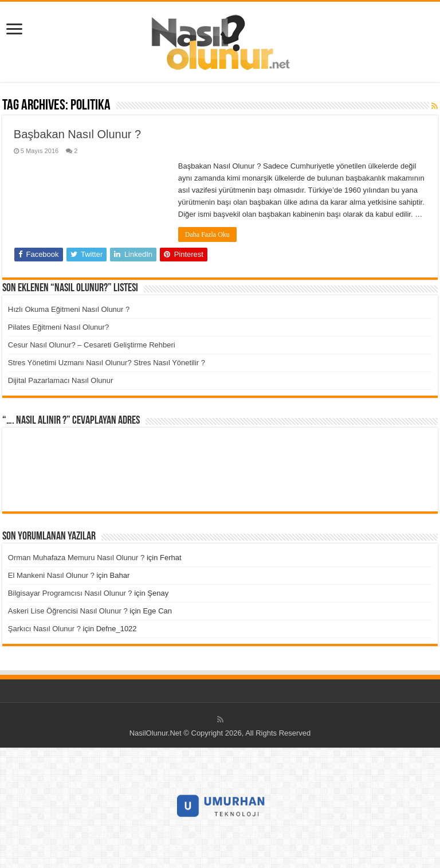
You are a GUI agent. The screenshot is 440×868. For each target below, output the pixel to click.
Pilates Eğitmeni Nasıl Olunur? (58, 327)
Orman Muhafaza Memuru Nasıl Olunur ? (76, 558)
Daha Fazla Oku (207, 234)
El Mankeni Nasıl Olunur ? (51, 575)
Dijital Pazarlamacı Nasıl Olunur (61, 380)
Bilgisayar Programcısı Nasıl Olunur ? (70, 593)
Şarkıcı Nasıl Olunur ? (44, 629)
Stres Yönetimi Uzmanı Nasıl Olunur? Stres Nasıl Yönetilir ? (107, 363)
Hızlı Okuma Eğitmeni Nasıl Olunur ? (69, 309)
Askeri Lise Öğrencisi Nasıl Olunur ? (68, 611)
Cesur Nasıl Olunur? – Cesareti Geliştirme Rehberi (92, 345)
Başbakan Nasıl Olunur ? (77, 134)
